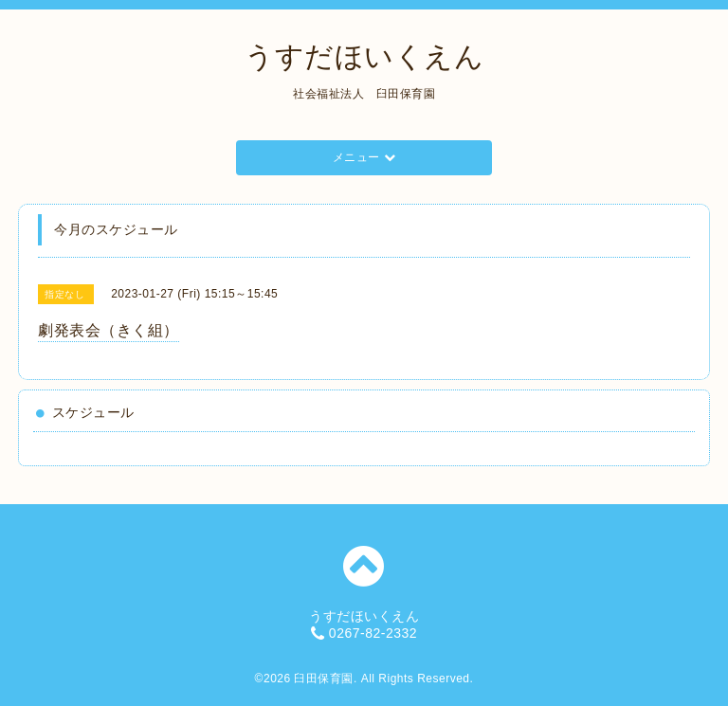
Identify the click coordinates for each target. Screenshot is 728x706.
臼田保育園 (324, 679)
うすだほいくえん (364, 56)
